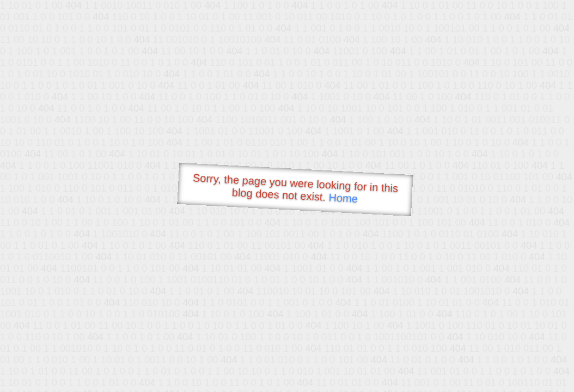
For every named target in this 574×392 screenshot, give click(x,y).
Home (343, 198)
